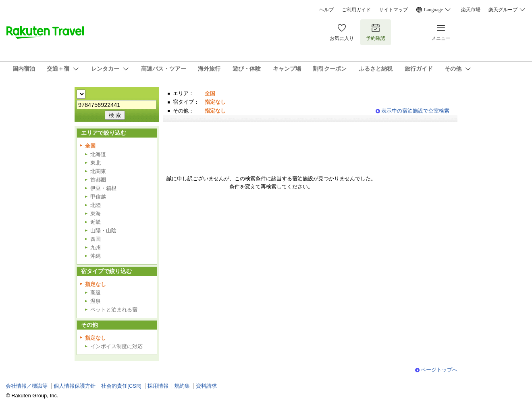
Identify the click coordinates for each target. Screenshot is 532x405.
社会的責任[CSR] (121, 386)
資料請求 (206, 386)
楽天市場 (471, 10)
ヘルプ (326, 10)
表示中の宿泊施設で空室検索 (415, 111)
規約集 (182, 386)
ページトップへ (439, 370)
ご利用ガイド (356, 10)
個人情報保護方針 (75, 386)
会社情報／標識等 (27, 386)
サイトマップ (393, 10)
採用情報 (158, 386)
